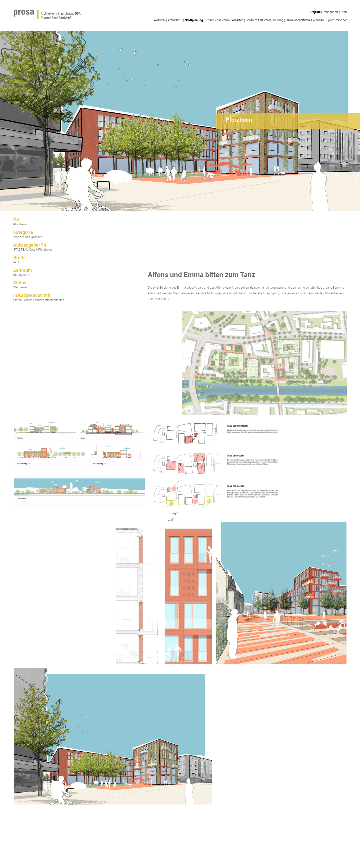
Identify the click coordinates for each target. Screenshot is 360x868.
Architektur (175, 20)
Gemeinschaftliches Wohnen (305, 20)
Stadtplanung (194, 20)
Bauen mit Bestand (258, 20)
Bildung (278, 20)
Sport (330, 20)
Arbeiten (238, 20)
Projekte (315, 12)
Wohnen (342, 20)
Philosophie (331, 12)
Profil (344, 12)
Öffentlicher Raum (218, 20)
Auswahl (160, 20)
